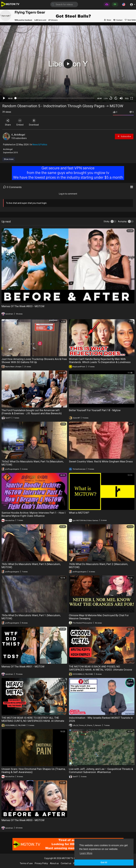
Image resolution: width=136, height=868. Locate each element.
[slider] (55, 98)
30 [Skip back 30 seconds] (111, 98)
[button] (124, 4)
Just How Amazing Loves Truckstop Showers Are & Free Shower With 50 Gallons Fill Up (34, 361)
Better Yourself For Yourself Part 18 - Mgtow (95, 410)
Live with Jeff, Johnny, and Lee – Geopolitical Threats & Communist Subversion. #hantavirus (101, 771)
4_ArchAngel (18, 135)
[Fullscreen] (132, 98)
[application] (68, 64)
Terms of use (26, 863)
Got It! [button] (104, 862)
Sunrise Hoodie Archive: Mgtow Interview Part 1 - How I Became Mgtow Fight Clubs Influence (33, 514)
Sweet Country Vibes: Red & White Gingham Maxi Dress (101, 461)
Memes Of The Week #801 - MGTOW (23, 667)
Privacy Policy (41, 863)
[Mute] (121, 98)
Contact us (66, 863)
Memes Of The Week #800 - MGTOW (23, 820)
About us (54, 863)
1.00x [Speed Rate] (106, 98)
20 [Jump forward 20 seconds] (116, 98)
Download (35, 122)
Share (8, 122)
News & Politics (40, 145)
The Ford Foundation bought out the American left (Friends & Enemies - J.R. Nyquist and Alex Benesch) (32, 412)
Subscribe (124, 136)
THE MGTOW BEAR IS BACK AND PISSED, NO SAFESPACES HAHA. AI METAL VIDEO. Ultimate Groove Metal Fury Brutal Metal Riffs (100, 670)
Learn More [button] (86, 853)
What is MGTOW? (79, 513)
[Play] (4, 98)
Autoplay (122, 221)
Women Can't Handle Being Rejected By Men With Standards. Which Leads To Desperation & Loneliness (100, 361)
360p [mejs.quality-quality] (127, 98)
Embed (20, 122)
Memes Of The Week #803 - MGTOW (23, 306)
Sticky (107, 221)
